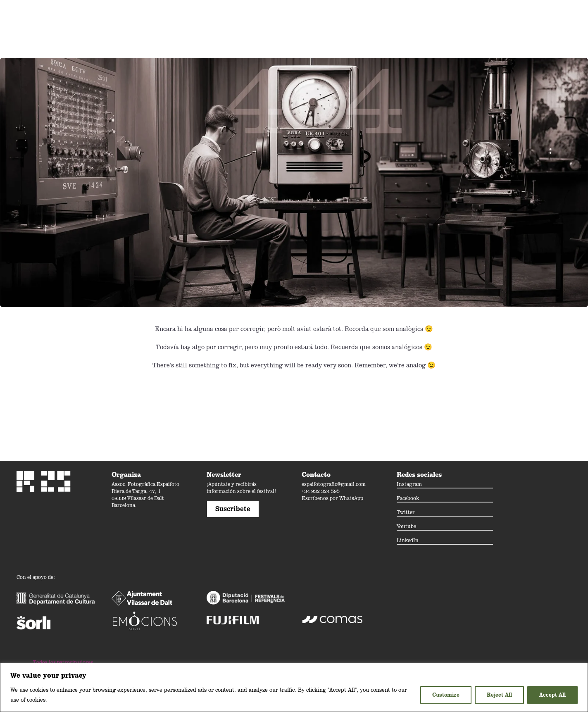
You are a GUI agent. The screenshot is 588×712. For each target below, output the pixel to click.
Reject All (499, 695)
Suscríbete (233, 509)
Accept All (552, 695)
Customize (446, 695)
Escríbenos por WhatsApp (332, 498)
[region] (294, 687)
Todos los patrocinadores (63, 662)
